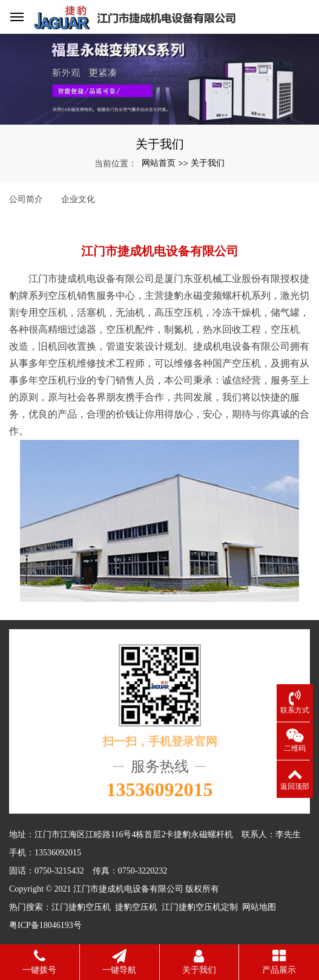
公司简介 (26, 199)
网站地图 (259, 907)
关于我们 (208, 163)
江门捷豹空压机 (81, 907)
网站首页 (159, 163)
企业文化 (78, 199)
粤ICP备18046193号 (45, 925)
